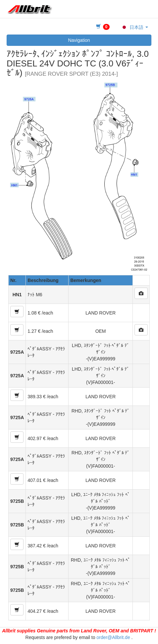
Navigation (79, 40)
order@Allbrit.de (113, 637)
